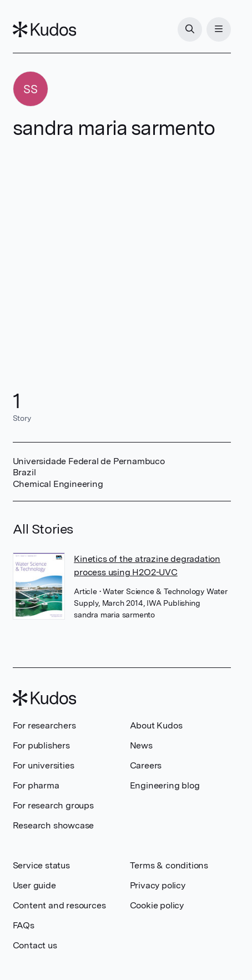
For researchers (44, 725)
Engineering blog (165, 785)
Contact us (35, 945)
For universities (44, 765)
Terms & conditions (169, 865)
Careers (146, 765)
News (141, 745)
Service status (41, 865)
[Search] (190, 29)
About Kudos (156, 725)
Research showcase (54, 825)
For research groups (53, 805)
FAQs (24, 925)
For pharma (36, 785)
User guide (34, 885)
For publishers (41, 745)
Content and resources (59, 905)
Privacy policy (158, 885)
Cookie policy (157, 905)
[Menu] (219, 29)
